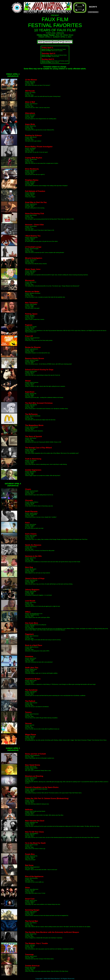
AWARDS (48, 42)
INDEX (41, 42)
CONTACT (68, 42)
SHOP (55, 42)
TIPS (61, 42)
